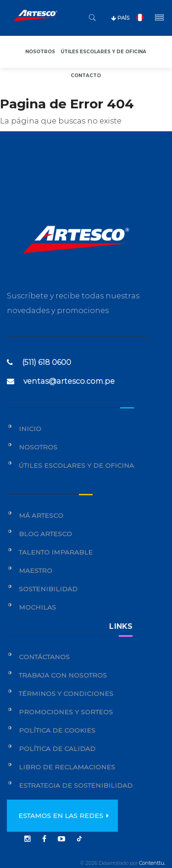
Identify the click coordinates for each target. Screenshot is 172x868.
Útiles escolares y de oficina (103, 52)
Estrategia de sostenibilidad (76, 785)
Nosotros (40, 52)
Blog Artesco (45, 534)
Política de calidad (57, 749)
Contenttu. (152, 863)
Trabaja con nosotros (63, 675)
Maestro (36, 571)
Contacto (86, 76)
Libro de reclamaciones (67, 767)
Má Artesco (41, 515)
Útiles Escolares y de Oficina (76, 465)
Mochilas (37, 607)
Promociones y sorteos (66, 712)
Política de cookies (57, 730)
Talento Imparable (56, 552)
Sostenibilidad (48, 589)
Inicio (30, 429)
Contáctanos (44, 657)
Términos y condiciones (66, 694)
